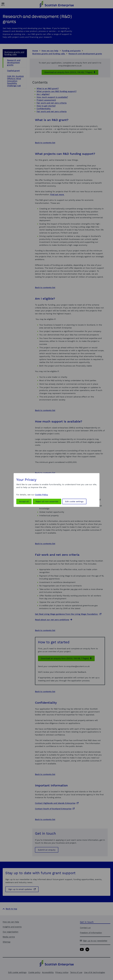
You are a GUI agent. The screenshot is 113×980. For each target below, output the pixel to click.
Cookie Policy (41, 495)
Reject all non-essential (47, 501)
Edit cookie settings (74, 501)
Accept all (24, 501)
